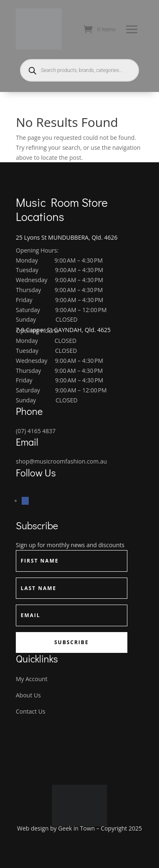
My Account (32, 679)
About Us (28, 695)
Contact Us (31, 711)
